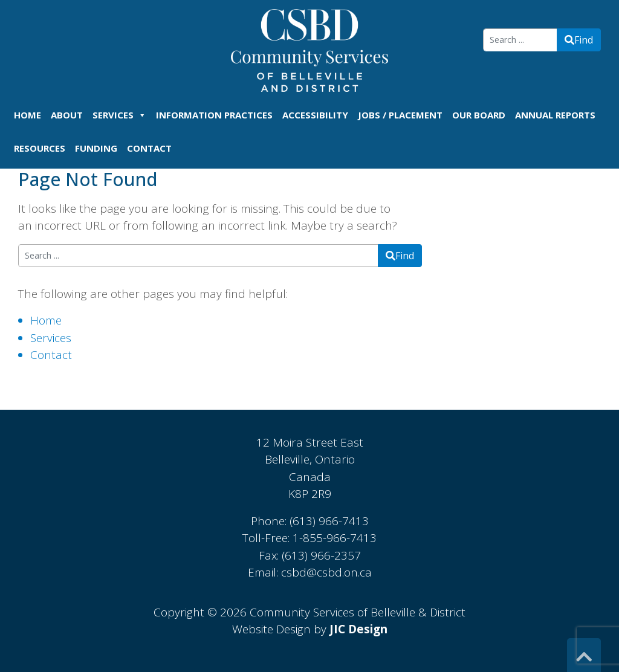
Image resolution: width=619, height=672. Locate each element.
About (67, 115)
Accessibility (315, 115)
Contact (149, 148)
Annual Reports (555, 115)
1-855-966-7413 (335, 538)
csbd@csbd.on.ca (326, 572)
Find (579, 40)
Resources (40, 148)
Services (119, 115)
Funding (96, 148)
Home (28, 115)
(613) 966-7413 (329, 521)
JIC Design (358, 629)
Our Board (479, 115)
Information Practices (214, 115)
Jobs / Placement (400, 115)
